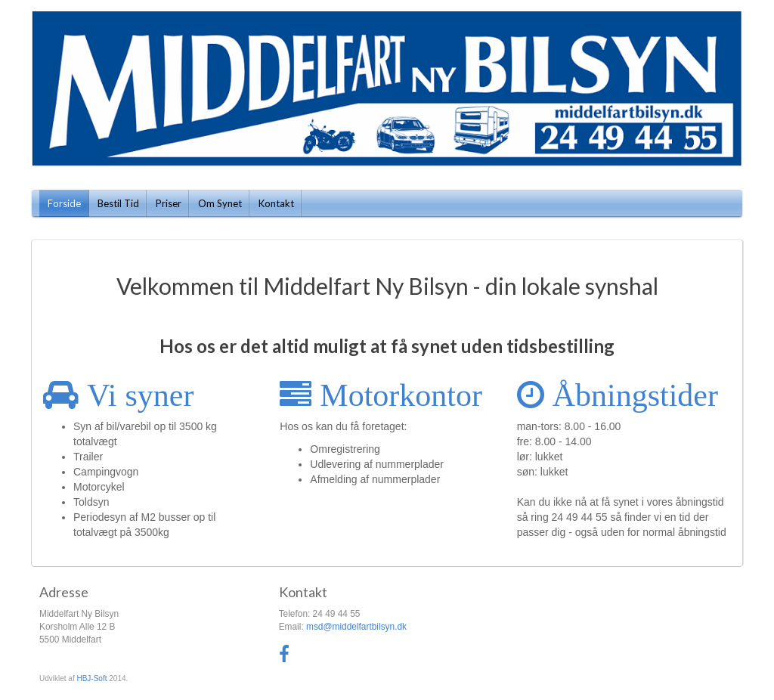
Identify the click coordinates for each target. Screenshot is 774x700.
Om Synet (220, 203)
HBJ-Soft (91, 678)
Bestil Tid (118, 203)
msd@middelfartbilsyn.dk (356, 627)
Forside (64, 203)
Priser (169, 203)
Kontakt (276, 203)
